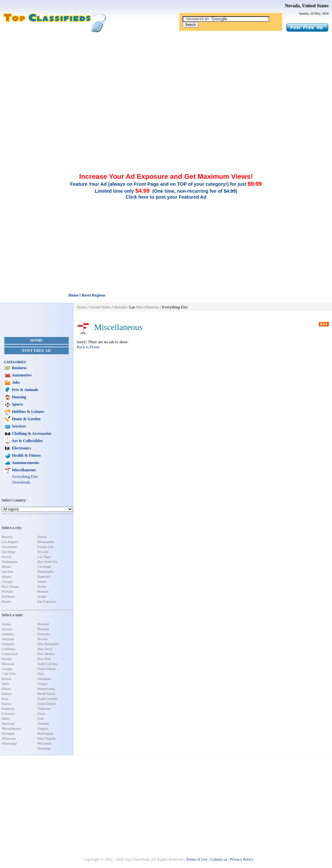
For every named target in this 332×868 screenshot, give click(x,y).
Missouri (43, 624)
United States (100, 307)
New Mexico (46, 654)
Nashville (44, 577)
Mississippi (9, 743)
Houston (43, 592)
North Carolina (47, 664)
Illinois (6, 689)
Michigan (8, 734)
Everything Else (25, 477)
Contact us (219, 859)
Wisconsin (44, 743)
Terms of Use (197, 859)
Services (18, 426)
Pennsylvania (46, 689)
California (8, 649)
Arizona (7, 629)
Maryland (8, 724)
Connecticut (10, 654)
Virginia (43, 729)
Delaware (8, 664)
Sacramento (9, 547)
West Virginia (47, 738)
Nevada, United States (307, 6)
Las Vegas (44, 557)
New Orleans (10, 587)
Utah (41, 719)
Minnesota (9, 738)
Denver (6, 557)
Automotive (21, 375)
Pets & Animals (25, 390)
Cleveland (44, 567)
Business (19, 368)
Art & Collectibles (27, 441)
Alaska (6, 624)
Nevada (43, 639)
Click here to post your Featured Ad (166, 197)
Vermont (43, 724)
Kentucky (8, 709)
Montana (43, 629)
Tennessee (44, 709)
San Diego (9, 552)
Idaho (5, 684)
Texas (41, 714)
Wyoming (44, 748)
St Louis (43, 552)
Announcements (25, 463)
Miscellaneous (23, 470)
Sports (17, 404)
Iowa (5, 699)
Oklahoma (44, 679)
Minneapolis (46, 542)
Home (37, 340)
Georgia (7, 669)
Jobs (15, 382)
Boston (6, 601)
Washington (10, 562)
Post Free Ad (37, 351)
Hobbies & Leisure (27, 412)
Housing (19, 397)
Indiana (7, 694)
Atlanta (6, 577)
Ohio (41, 674)
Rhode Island (46, 694)
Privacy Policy (242, 859)
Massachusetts (11, 729)
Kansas (6, 704)
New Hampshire (48, 644)
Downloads (21, 482)
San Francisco (47, 601)
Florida (6, 659)
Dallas (42, 587)
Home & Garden (26, 419)
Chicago (7, 582)
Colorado (8, 644)
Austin (42, 582)
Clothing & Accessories (31, 434)
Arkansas (8, 639)
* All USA (9, 674)
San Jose (7, 572)
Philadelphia (46, 572)
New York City (47, 562)
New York (44, 659)
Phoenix (7, 537)
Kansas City (46, 547)
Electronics (21, 448)
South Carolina (47, 699)
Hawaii (6, 679)
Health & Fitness (26, 455)
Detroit (42, 537)
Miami (6, 567)
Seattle (42, 597)
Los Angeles (10, 542)
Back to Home (88, 347)
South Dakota (47, 704)
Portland (7, 592)
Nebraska (44, 634)
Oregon (42, 684)
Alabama (8, 634)
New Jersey (45, 649)
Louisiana (8, 714)
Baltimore (8, 597)
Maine (6, 719)
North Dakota (47, 669)
